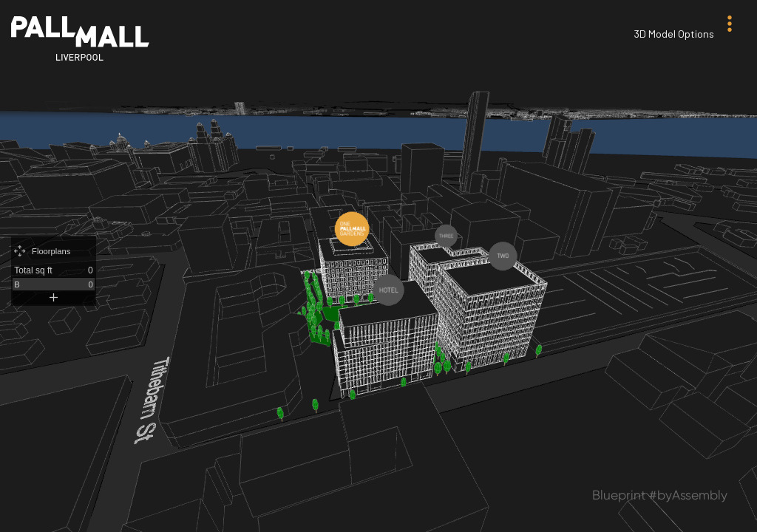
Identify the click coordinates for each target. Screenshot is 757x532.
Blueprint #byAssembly (660, 495)
